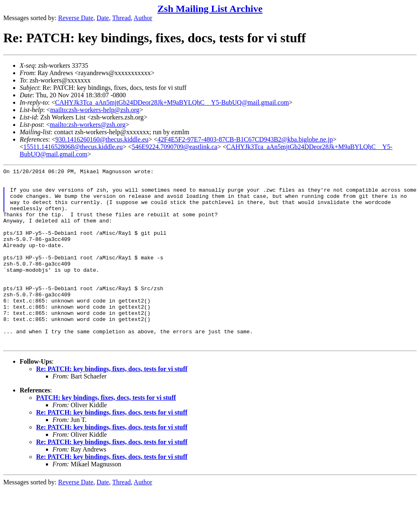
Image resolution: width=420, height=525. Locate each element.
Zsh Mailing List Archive (210, 9)
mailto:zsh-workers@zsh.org (88, 125)
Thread (121, 18)
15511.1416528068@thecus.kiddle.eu (73, 147)
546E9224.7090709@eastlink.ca (174, 147)
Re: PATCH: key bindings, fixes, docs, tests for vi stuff (112, 405)
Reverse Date (76, 18)
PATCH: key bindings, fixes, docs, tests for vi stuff (106, 433)
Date (103, 18)
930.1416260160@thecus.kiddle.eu (102, 139)
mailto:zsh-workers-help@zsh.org (95, 110)
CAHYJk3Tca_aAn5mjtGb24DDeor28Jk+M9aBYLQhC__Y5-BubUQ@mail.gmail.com (172, 102)
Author (143, 18)
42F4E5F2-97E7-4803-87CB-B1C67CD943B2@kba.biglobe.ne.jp (245, 139)
